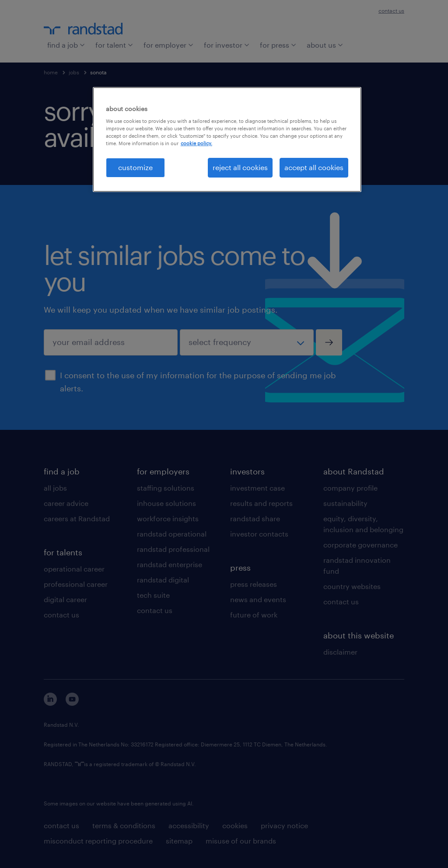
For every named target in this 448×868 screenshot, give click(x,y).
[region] (227, 139)
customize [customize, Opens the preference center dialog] (135, 167)
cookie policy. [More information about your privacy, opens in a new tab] (196, 143)
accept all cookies (314, 167)
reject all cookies (240, 167)
